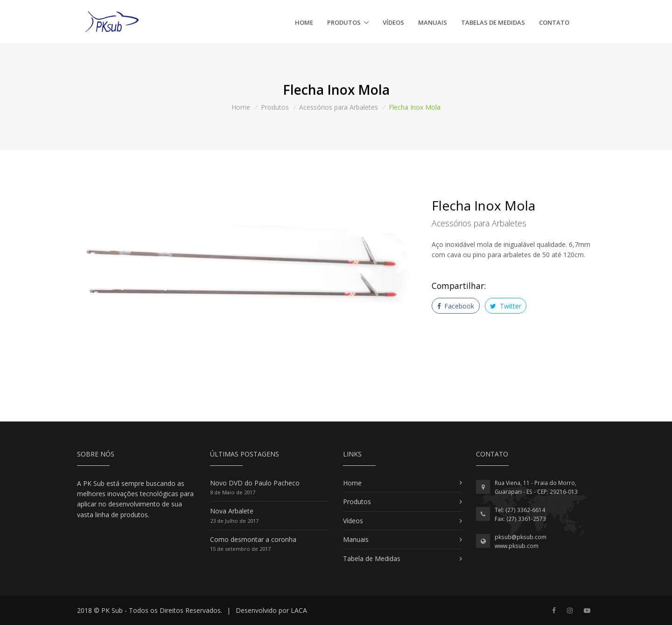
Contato (554, 22)
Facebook (456, 306)
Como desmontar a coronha (253, 539)
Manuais (433, 22)
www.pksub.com (517, 546)
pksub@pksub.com (521, 537)
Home (304, 22)
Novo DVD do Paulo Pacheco (255, 483)
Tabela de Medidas (372, 558)
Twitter (506, 306)
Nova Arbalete (232, 511)
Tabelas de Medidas (493, 22)
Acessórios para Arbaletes (339, 107)
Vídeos (393, 22)
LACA (299, 610)
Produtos (344, 22)
